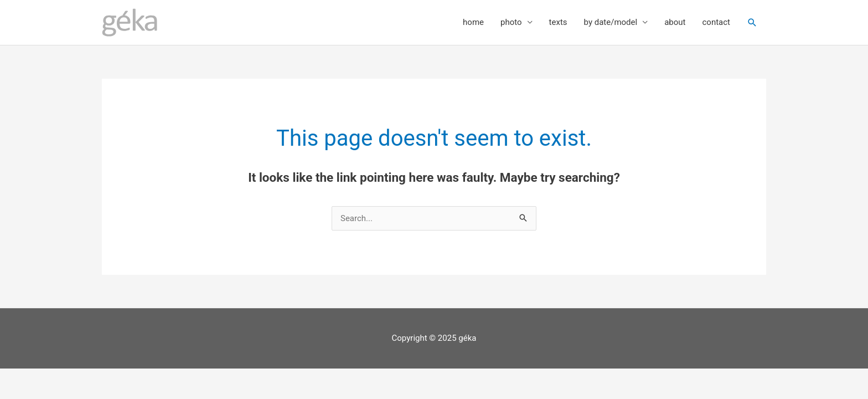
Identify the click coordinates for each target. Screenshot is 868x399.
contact (716, 22)
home (473, 22)
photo (511, 22)
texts (558, 22)
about (675, 22)
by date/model (611, 22)
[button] (752, 23)
